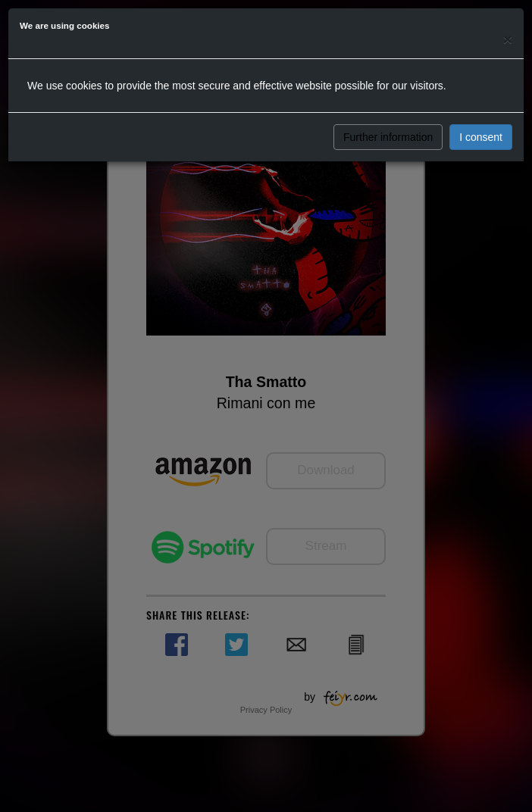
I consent (481, 137)
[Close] (508, 39)
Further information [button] (388, 137)
